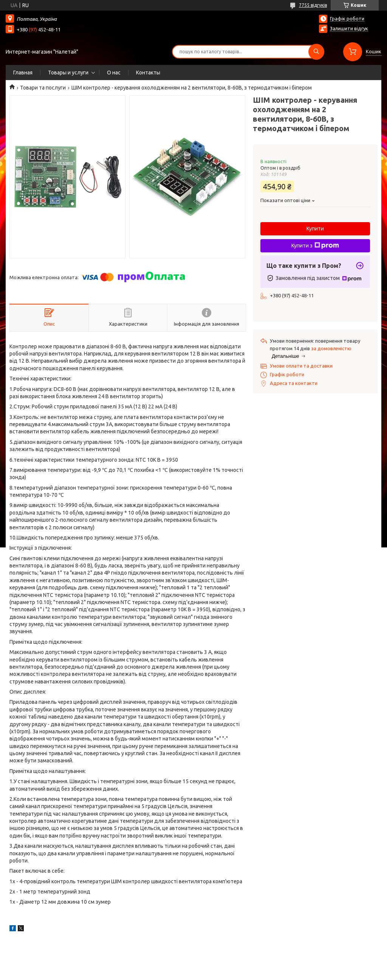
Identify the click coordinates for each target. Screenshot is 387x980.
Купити (315, 229)
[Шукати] (316, 52)
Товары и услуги (68, 73)
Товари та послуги (43, 88)
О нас (114, 73)
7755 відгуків (313, 5)
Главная (23, 73)
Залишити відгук (349, 28)
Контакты (148, 73)
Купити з (315, 246)
